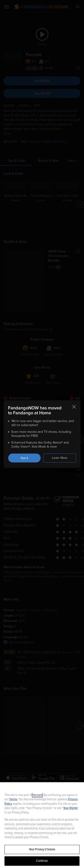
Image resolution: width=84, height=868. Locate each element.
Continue (42, 861)
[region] (42, 825)
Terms (13, 799)
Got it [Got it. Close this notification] (24, 458)
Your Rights (70, 808)
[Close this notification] (74, 407)
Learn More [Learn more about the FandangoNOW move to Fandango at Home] (60, 458)
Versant (37, 795)
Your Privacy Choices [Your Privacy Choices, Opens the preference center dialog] (42, 849)
